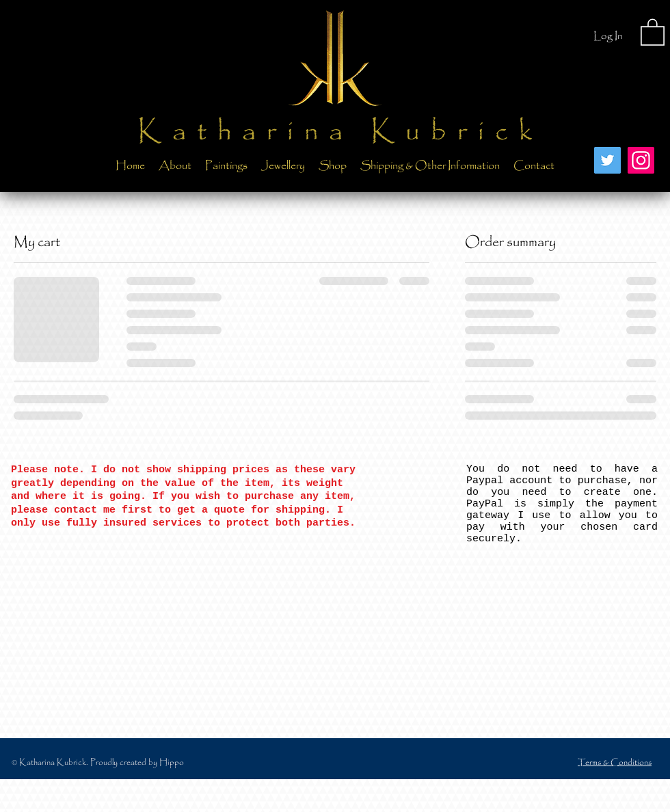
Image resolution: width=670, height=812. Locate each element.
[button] (653, 31)
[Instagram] (641, 160)
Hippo (172, 762)
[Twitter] (607, 160)
